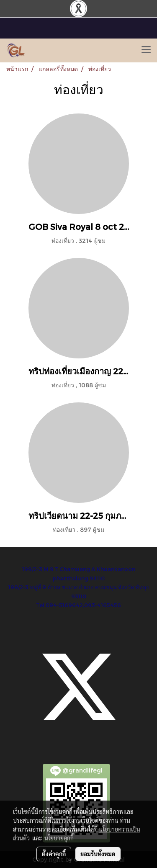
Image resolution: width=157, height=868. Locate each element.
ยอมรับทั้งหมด (98, 854)
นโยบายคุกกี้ (59, 838)
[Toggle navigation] (146, 50)
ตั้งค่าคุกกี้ (54, 854)
